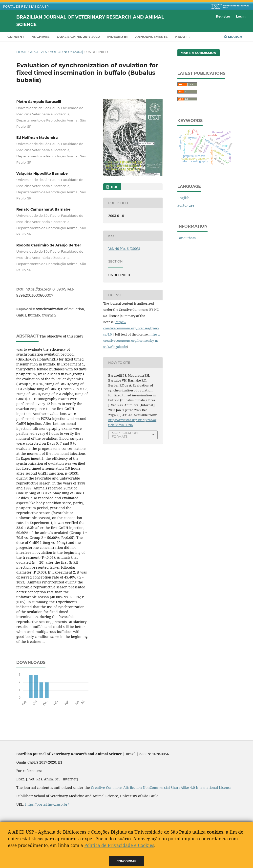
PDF (114, 187)
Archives (41, 37)
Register (223, 16)
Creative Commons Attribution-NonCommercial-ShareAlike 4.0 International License (161, 787)
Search (233, 37)
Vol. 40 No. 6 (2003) (66, 52)
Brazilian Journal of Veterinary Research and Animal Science (90, 21)
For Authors (187, 238)
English (183, 198)
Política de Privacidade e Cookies (119, 845)
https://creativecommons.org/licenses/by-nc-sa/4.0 (131, 328)
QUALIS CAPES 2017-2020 (78, 37)
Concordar (127, 861)
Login (241, 16)
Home (22, 52)
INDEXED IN (117, 37)
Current (16, 37)
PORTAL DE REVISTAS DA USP (26, 7)
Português (186, 205)
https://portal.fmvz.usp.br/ (47, 804)
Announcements (151, 37)
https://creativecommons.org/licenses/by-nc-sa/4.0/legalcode (132, 340)
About (181, 37)
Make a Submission (199, 53)
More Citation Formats (125, 435)
